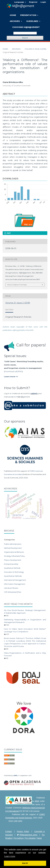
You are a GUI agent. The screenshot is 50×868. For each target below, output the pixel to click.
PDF (9, 233)
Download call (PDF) (13, 371)
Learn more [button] (10, 856)
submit (34, 393)
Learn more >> (11, 376)
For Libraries (30, 838)
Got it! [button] (25, 863)
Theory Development (13, 560)
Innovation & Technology (14, 572)
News (39, 838)
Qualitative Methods (12, 568)
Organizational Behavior (14, 552)
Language (19, 2)
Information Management (15, 584)
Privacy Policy (23, 831)
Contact (9, 831)
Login (43, 2)
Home (13, 15)
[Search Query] (25, 33)
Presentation (29, 15)
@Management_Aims (28, 835)
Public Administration (13, 544)
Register (33, 2)
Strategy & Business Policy (14, 556)
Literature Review (11, 588)
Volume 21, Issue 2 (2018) (35, 49)
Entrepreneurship (11, 564)
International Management (15, 580)
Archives (15, 21)
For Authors (19, 838)
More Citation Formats (17, 285)
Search (25, 38)
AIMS (15, 776)
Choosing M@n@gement (26, 27)
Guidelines (33, 21)
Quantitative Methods (13, 576)
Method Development (13, 548)
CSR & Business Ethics (13, 592)
